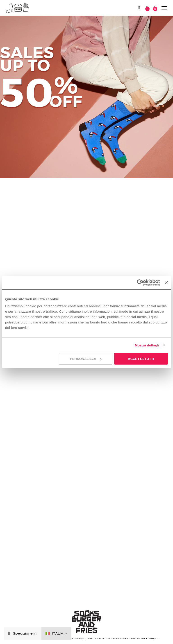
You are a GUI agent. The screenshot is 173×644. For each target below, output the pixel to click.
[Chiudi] (10, 634)
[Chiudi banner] (166, 282)
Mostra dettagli (147, 345)
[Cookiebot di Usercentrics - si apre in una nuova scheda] (140, 282)
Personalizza (86, 359)
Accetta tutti (141, 359)
